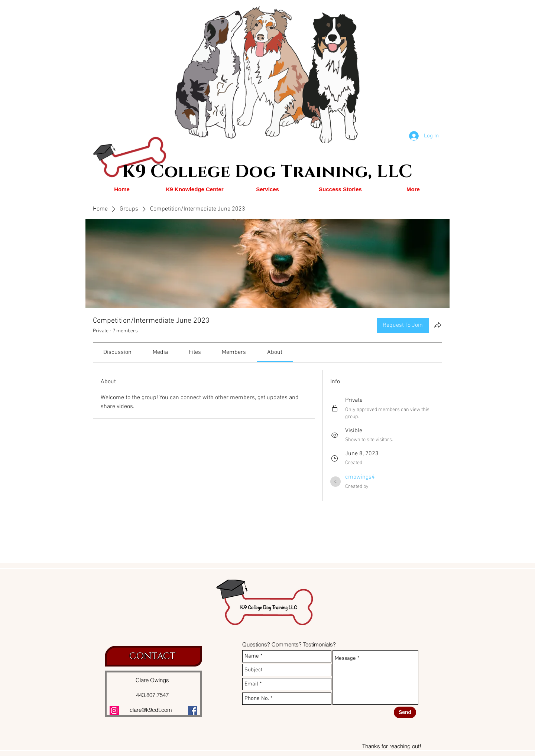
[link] (117, 352)
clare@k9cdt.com (151, 710)
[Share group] (438, 325)
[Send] (405, 712)
